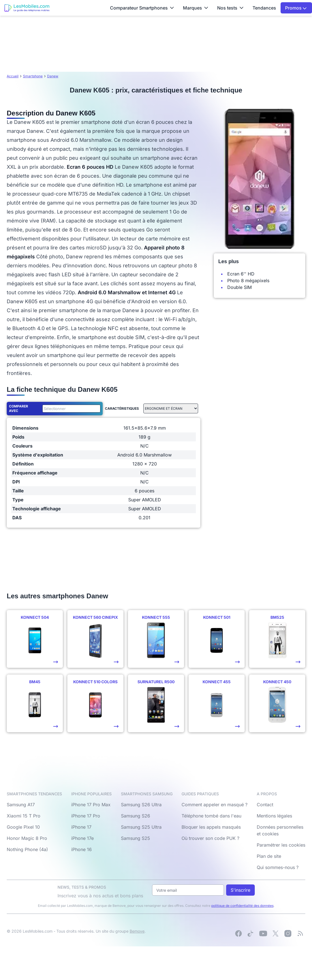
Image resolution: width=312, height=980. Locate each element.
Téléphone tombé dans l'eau (211, 816)
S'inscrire (240, 890)
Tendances (264, 8)
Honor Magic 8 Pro (27, 838)
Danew (53, 76)
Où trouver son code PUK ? (210, 838)
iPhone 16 (82, 849)
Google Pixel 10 (23, 827)
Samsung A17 (21, 805)
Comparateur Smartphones (142, 8)
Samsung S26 (136, 816)
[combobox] (70, 409)
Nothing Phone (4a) (27, 849)
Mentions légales (274, 816)
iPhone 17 (81, 827)
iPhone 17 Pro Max (91, 805)
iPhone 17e (82, 838)
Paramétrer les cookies (281, 845)
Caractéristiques (122, 408)
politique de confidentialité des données (242, 906)
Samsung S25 (136, 838)
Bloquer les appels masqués (211, 827)
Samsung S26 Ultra (141, 805)
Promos (296, 8)
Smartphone (33, 76)
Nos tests (230, 8)
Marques (196, 8)
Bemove (137, 931)
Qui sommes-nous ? (278, 867)
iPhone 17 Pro (86, 816)
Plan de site (269, 856)
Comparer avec (19, 408)
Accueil (13, 76)
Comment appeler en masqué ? (214, 805)
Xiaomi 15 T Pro (24, 816)
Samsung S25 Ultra (141, 827)
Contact (265, 805)
